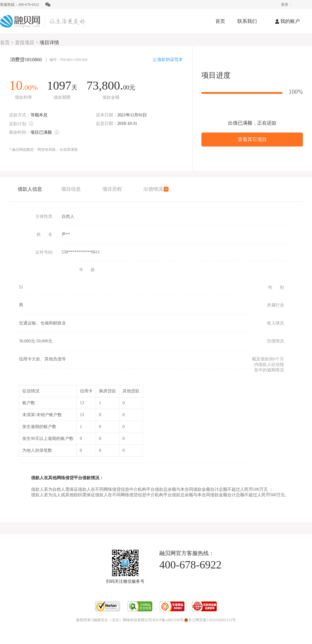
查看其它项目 (252, 139)
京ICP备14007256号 (168, 620)
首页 (220, 21)
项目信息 (71, 189)
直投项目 (25, 42)
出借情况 (156, 189)
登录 (285, 5)
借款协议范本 (168, 60)
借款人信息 (30, 189)
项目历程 (112, 189)
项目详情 (49, 42)
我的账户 (287, 21)
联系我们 (247, 21)
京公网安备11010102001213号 (210, 620)
